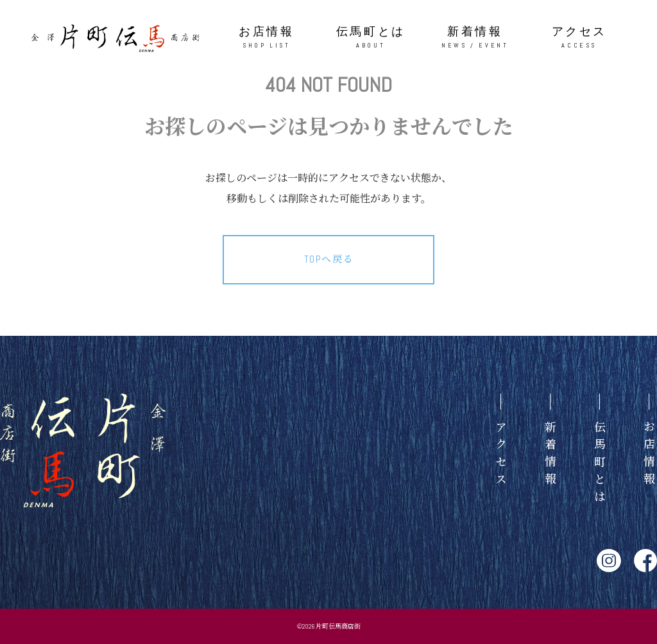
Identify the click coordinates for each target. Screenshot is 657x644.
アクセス (580, 38)
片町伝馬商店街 (338, 626)
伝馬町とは (371, 38)
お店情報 (267, 38)
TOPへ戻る (329, 259)
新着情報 (475, 38)
